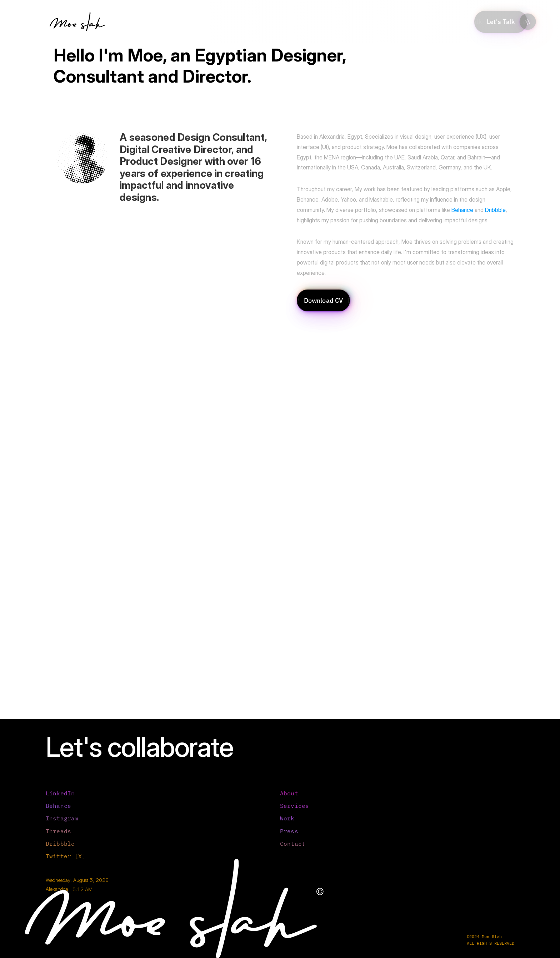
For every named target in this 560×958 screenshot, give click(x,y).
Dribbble (495, 210)
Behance (462, 210)
